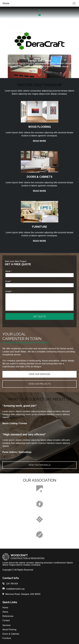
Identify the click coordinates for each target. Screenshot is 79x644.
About (5, 612)
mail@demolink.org (15, 589)
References (8, 616)
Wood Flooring (9, 630)
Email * (8, 281)
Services (7, 625)
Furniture (7, 638)
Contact (6, 620)
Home (5, 608)
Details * (9, 291)
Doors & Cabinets (11, 634)
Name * (9, 271)
